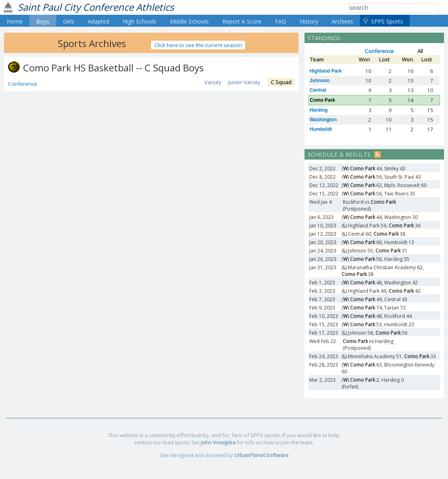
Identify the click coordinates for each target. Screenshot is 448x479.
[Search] (393, 8)
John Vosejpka (218, 442)
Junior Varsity (244, 82)
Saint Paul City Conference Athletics (96, 7)
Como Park (322, 100)
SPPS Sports (387, 21)
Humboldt (321, 129)
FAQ (281, 21)
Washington (323, 120)
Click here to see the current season (198, 45)
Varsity (213, 82)
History (309, 21)
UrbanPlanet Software (261, 455)
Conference (23, 84)
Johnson (320, 81)
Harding (319, 110)
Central (318, 90)
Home (15, 21)
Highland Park (326, 71)
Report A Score (242, 21)
